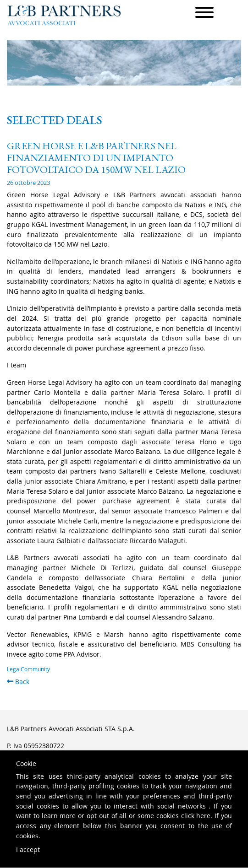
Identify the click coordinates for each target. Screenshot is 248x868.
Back (18, 682)
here (203, 816)
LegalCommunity (28, 669)
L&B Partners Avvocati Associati (64, 15)
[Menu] (204, 14)
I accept (28, 849)
